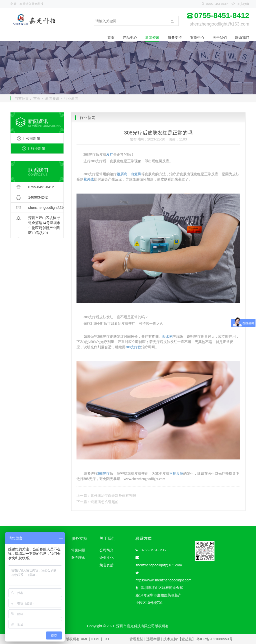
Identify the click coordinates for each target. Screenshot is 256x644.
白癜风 (136, 174)
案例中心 (197, 38)
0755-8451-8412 (217, 4)
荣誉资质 (106, 565)
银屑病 (122, 174)
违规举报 (153, 639)
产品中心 (130, 38)
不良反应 (176, 474)
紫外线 (89, 179)
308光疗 (104, 474)
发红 (110, 155)
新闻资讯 (152, 38)
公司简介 (106, 550)
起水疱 (167, 337)
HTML (95, 639)
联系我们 (242, 38)
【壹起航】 (187, 639)
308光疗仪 (133, 347)
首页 (111, 38)
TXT (106, 639)
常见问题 (78, 550)
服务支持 (175, 38)
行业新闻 (71, 98)
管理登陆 (136, 639)
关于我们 (220, 38)
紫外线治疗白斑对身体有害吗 (113, 496)
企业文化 (106, 558)
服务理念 (78, 558)
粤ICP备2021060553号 (214, 639)
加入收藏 (243, 4)
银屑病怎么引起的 (104, 502)
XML (84, 639)
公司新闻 (28, 138)
